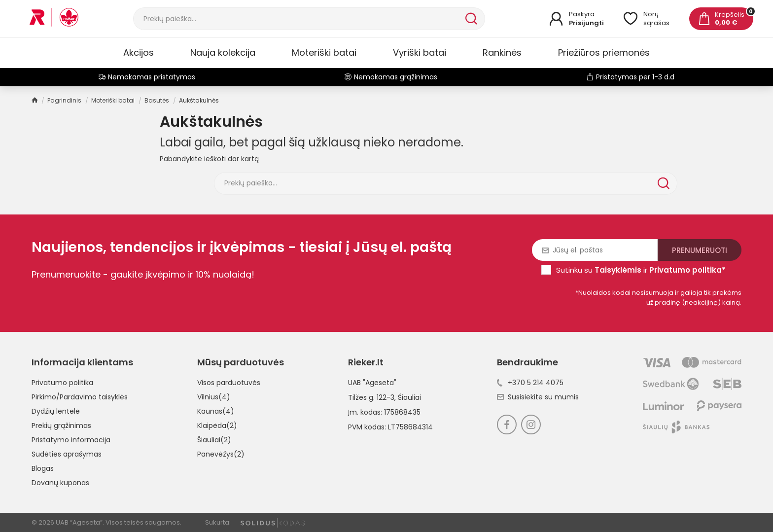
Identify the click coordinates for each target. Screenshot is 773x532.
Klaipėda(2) (217, 426)
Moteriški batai (324, 53)
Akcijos (139, 53)
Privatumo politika (62, 383)
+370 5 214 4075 (530, 383)
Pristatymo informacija (71, 440)
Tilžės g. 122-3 (371, 397)
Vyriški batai (420, 53)
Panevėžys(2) (221, 454)
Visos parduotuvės (229, 383)
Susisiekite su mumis (538, 397)
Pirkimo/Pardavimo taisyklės (80, 397)
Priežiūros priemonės (604, 53)
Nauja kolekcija (223, 53)
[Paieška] (298, 19)
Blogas (43, 468)
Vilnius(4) (214, 397)
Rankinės (502, 53)
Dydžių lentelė (56, 411)
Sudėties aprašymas (67, 454)
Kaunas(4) (216, 411)
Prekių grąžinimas (61, 426)
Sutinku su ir (641, 270)
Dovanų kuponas (60, 483)
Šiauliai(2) (214, 440)
